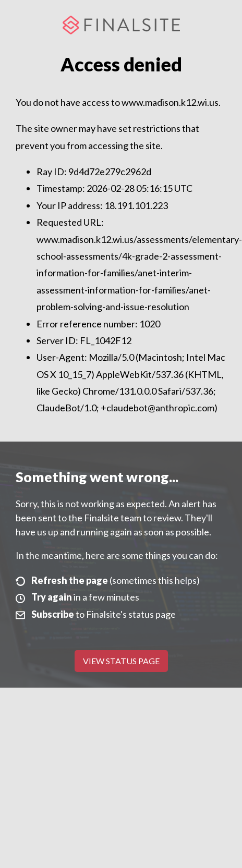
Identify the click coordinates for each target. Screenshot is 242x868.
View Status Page (121, 661)
